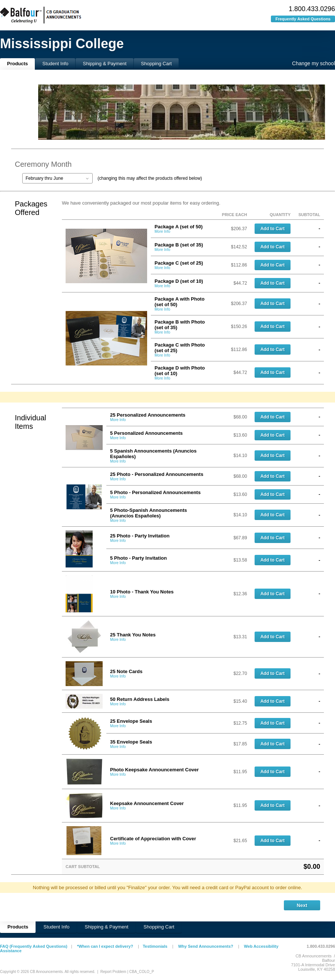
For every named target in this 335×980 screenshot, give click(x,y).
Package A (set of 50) (179, 227)
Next (302, 905)
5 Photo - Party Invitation (138, 558)
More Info (162, 231)
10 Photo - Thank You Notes (142, 592)
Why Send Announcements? (206, 946)
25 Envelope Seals (131, 721)
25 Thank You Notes (133, 635)
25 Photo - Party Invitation (140, 536)
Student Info (55, 64)
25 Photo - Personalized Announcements (157, 474)
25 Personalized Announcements (148, 415)
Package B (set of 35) (179, 245)
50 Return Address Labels (140, 699)
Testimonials (155, 946)
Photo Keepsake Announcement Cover (154, 770)
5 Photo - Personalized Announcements (155, 492)
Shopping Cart (156, 64)
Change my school (314, 63)
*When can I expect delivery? (105, 946)
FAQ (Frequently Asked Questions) (34, 946)
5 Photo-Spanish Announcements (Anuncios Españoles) (149, 513)
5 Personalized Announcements (146, 433)
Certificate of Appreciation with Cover (153, 839)
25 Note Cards (126, 671)
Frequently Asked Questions (303, 19)
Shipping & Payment (105, 64)
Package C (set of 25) (179, 263)
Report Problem (113, 972)
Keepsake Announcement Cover (147, 803)
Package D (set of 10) (179, 281)
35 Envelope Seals (131, 742)
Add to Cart (273, 229)
